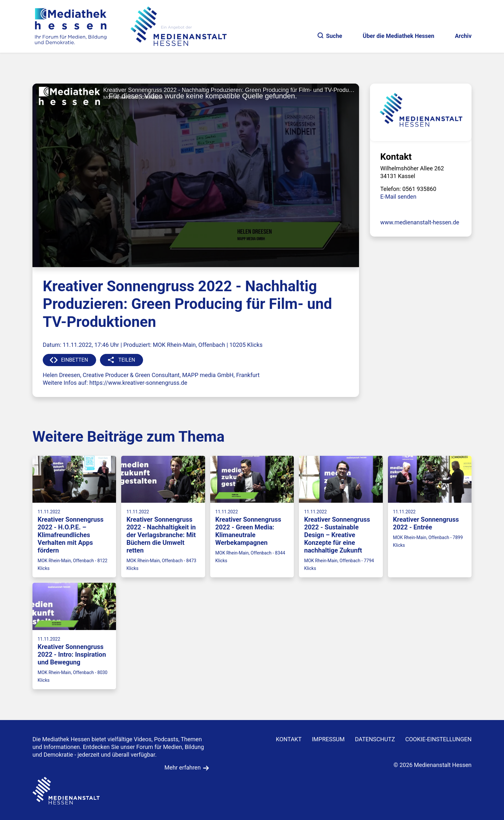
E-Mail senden (398, 197)
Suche (330, 36)
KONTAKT (289, 739)
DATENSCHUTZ (375, 739)
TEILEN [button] (127, 360)
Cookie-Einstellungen (438, 739)
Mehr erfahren (182, 767)
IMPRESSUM (328, 739)
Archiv (463, 36)
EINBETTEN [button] (75, 360)
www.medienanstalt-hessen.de (420, 222)
